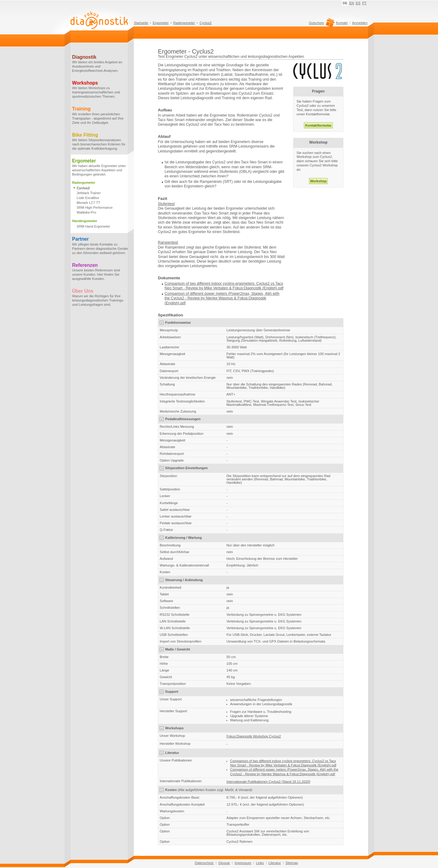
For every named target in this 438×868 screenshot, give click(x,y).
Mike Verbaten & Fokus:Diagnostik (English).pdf (244, 288)
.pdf (183, 303)
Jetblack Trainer (89, 193)
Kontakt (342, 23)
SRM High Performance (95, 207)
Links (260, 863)
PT (364, 3)
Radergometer (184, 23)
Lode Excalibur (88, 198)
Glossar (224, 863)
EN (352, 3)
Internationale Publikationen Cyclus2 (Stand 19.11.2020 (268, 782)
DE (345, 3)
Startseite (141, 23)
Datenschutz (204, 863)
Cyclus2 (206, 23)
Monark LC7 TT (89, 203)
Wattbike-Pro (86, 212)
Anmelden (360, 23)
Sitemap (292, 863)
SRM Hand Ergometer (93, 226)
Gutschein (321, 24)
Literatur (275, 863)
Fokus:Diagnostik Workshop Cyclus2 (254, 736)
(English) (172, 303)
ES (358, 3)
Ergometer (161, 23)
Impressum (243, 863)
